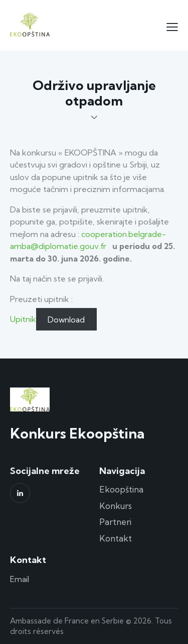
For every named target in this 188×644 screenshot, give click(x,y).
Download (66, 319)
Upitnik (23, 319)
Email (20, 579)
